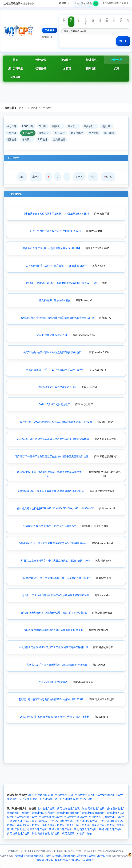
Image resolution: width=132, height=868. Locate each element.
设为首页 (124, 3)
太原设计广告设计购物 (67, 829)
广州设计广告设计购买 (32, 813)
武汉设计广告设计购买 (77, 821)
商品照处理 (77, 133)
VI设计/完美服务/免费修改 (53, 682)
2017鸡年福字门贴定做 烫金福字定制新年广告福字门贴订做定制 (55, 717)
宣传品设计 (90, 126)
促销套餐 (41, 69)
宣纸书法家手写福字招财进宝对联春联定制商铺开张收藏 (57, 665)
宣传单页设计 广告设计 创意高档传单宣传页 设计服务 (51, 248)
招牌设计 (11, 133)
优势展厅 (66, 60)
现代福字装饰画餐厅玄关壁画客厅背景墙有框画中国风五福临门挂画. (52, 456)
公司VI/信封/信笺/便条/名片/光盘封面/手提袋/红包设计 (54, 352)
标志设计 (11, 126)
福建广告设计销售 (83, 799)
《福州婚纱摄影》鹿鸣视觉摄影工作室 (56, 387)
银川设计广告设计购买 (84, 825)
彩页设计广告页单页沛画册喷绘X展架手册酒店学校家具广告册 (56, 595)
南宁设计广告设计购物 (39, 817)
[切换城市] (47, 37)
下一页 (79, 177)
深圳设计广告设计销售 (57, 813)
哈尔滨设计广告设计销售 (51, 821)
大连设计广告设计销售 (59, 825)
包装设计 (60, 133)
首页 (15, 60)
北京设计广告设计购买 (50, 808)
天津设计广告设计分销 (100, 808)
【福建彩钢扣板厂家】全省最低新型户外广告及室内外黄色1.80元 (56, 578)
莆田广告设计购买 (58, 795)
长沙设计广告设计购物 (102, 821)
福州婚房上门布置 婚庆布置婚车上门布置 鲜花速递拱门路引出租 (53, 647)
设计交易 (117, 60)
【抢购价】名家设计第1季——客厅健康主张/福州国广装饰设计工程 (61, 283)
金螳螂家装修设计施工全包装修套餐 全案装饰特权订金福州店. (51, 491)
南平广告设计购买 (22, 799)
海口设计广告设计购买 (89, 817)
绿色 (96, 3)
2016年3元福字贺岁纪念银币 (55, 404)
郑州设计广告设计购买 (25, 821)
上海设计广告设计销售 (75, 808)
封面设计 (11, 139)
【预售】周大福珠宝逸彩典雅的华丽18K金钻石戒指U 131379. (51, 699)
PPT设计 (43, 139)
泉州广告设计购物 (98, 795)
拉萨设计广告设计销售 (25, 833)
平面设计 (32, 108)
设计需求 (91, 60)
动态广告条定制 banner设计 (52, 335)
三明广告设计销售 (78, 795)
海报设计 (107, 126)
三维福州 (50, 30)
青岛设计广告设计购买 (42, 829)
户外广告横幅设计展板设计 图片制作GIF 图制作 (55, 231)
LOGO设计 (28, 126)
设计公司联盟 (15, 69)
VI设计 (43, 126)
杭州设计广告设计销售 (82, 813)
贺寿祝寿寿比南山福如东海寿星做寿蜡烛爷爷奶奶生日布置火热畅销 (52, 439)
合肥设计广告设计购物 (107, 813)
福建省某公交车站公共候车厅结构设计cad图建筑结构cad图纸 (56, 214)
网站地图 (114, 3)
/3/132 (108, 177)
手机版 (106, 3)
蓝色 (83, 3)
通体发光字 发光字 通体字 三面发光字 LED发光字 (50, 526)
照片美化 (94, 133)
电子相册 (109, 133)
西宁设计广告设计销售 (109, 825)
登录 (32, 4)
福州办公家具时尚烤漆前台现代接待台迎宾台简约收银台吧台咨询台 (57, 318)
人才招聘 (66, 69)
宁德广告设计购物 (62, 799)
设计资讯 (41, 60)
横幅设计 (44, 133)
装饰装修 (15, 77)
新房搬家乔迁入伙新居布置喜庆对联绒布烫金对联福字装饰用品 (53, 543)
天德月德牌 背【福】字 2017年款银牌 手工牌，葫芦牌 (55, 370)
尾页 (93, 177)
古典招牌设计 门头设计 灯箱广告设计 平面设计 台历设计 (56, 266)
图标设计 (57, 126)
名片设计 (27, 139)
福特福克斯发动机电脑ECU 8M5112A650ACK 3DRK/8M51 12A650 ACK (55, 509)
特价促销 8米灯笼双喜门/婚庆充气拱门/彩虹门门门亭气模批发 (53, 613)
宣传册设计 (59, 139)
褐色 (90, 3)
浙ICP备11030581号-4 (83, 860)
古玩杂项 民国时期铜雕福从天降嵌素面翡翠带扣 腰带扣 (53, 630)
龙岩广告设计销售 (42, 799)
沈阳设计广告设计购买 (34, 825)
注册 (25, 4)
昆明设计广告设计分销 (79, 833)
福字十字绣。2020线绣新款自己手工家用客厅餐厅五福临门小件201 (56, 422)
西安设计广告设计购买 (92, 829)
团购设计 (91, 69)
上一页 (36, 177)
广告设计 (46, 108)
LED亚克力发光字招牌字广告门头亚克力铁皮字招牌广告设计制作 (55, 561)
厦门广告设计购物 (38, 795)
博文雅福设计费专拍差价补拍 (55, 300)
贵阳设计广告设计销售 (64, 817)
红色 (77, 3)
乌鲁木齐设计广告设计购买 (52, 833)
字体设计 (73, 126)
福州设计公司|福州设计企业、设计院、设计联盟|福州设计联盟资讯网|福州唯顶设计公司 (61, 856)
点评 (117, 69)
